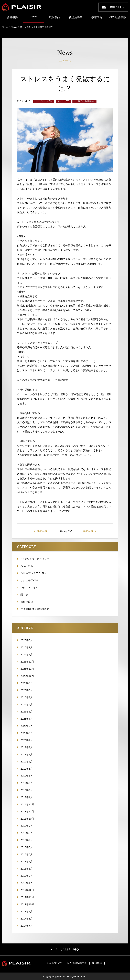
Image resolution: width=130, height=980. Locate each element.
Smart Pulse (27, 566)
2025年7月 (27, 697)
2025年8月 (27, 690)
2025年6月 (27, 704)
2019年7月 (27, 754)
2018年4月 (27, 861)
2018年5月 (27, 854)
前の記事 (88, 531)
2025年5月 (27, 712)
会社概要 (12, 17)
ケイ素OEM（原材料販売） (36, 609)
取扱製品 (55, 17)
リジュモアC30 (29, 580)
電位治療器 (27, 602)
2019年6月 (27, 762)
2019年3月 (27, 783)
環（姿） (26, 595)
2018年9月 (27, 826)
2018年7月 (27, 840)
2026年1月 (27, 654)
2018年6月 (27, 847)
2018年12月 (27, 804)
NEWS (33, 17)
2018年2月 (27, 876)
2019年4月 (27, 776)
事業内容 (97, 17)
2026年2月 (27, 647)
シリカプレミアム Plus (33, 573)
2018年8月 (27, 833)
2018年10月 (27, 819)
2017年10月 (27, 904)
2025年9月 (27, 683)
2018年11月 (27, 811)
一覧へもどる (65, 531)
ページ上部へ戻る (67, 949)
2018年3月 (27, 869)
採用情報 (97, 963)
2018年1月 (27, 883)
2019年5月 (27, 769)
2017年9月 (27, 911)
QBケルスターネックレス (35, 559)
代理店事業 (76, 17)
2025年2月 (27, 733)
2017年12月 (27, 890)
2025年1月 (27, 740)
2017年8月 (27, 919)
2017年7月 (27, 926)
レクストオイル (29, 587)
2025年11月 (27, 669)
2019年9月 (27, 747)
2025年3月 (27, 726)
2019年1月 (27, 797)
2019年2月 (27, 790)
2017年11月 (27, 897)
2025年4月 (27, 719)
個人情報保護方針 (77, 963)
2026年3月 (27, 640)
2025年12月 (27, 662)
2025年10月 (27, 676)
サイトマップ (54, 963)
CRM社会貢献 (118, 17)
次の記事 (42, 531)
